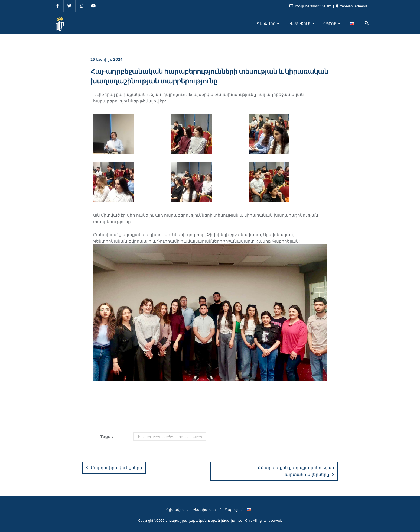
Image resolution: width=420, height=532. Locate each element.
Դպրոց (231, 510)
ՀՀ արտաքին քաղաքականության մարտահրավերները (296, 471)
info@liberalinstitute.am (311, 6)
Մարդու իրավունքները (116, 468)
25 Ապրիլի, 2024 (106, 59)
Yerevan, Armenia (352, 6)
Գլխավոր (175, 510)
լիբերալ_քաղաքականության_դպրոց (170, 436)
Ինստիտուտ (204, 510)
